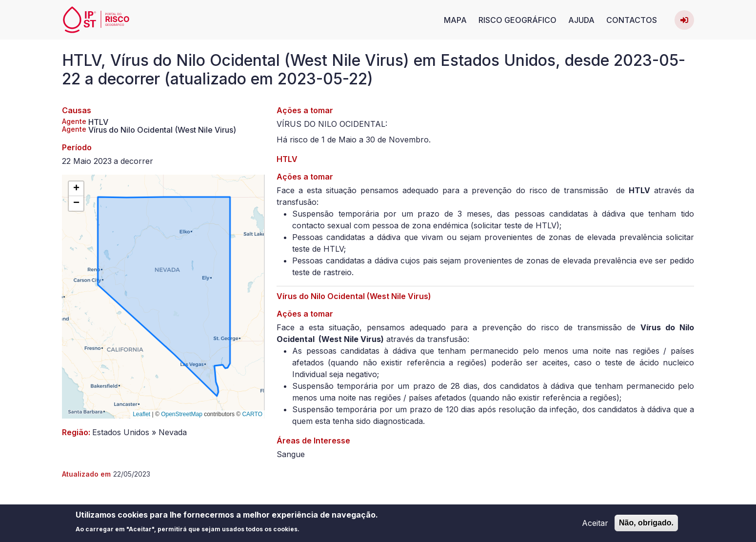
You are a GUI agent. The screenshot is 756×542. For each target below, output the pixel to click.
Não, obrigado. (646, 525)
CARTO (252, 414)
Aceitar (595, 525)
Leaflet (141, 414)
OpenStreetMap (182, 414)
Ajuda (581, 20)
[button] (76, 189)
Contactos (632, 20)
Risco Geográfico (517, 20)
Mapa (455, 20)
